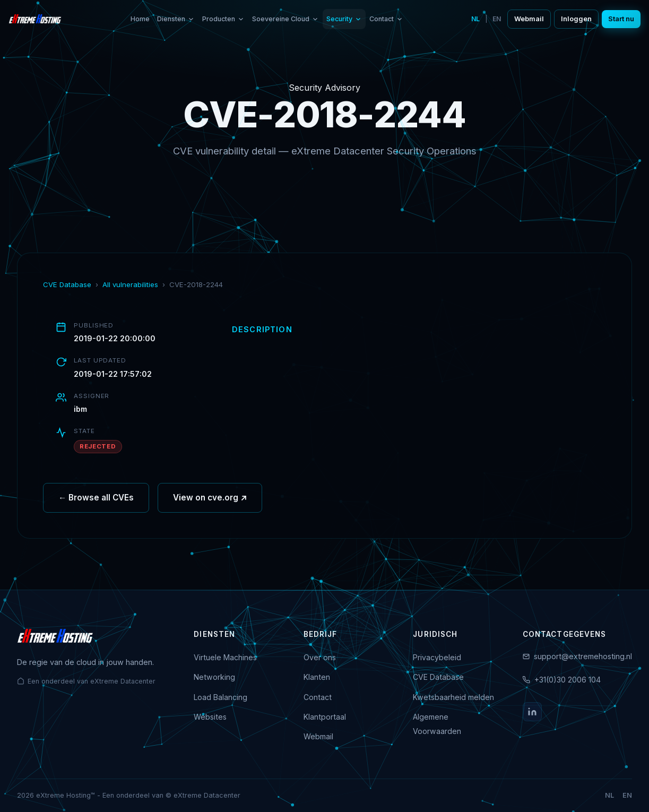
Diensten (176, 19)
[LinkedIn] (532, 712)
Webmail (529, 19)
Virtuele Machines (225, 657)
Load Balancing (220, 697)
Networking (214, 677)
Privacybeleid (437, 657)
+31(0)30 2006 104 (568, 680)
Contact (386, 19)
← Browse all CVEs (96, 498)
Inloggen (576, 19)
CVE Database (67, 284)
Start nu (621, 19)
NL (475, 19)
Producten (223, 19)
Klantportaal (325, 717)
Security (344, 19)
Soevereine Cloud (285, 19)
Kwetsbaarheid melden (453, 697)
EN (497, 19)
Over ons (320, 657)
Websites (210, 717)
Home (140, 19)
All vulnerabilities (130, 284)
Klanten (317, 677)
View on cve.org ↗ (210, 498)
